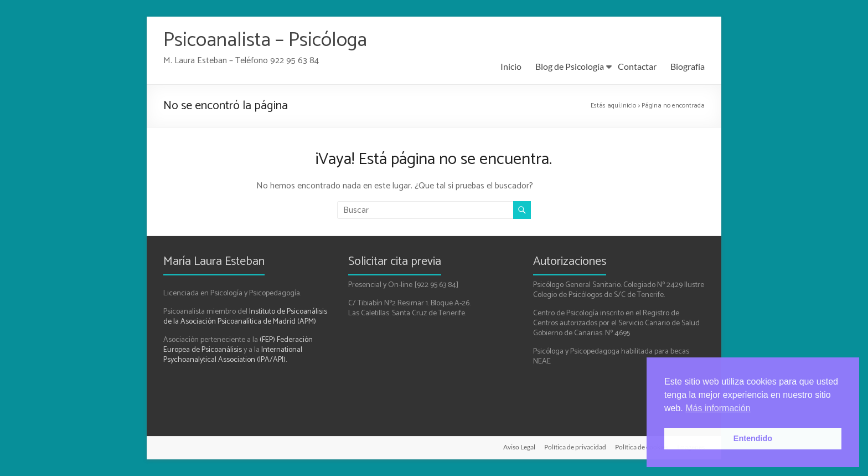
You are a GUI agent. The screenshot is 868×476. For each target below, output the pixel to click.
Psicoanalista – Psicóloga (265, 40)
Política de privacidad (575, 447)
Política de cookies (642, 447)
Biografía (688, 66)
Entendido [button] (753, 438)
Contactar (637, 66)
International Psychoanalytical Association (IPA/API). (233, 355)
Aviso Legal (519, 447)
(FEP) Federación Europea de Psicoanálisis (238, 345)
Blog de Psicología (570, 66)
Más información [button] (718, 408)
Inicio (511, 66)
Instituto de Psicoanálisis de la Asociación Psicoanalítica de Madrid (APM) (245, 317)
